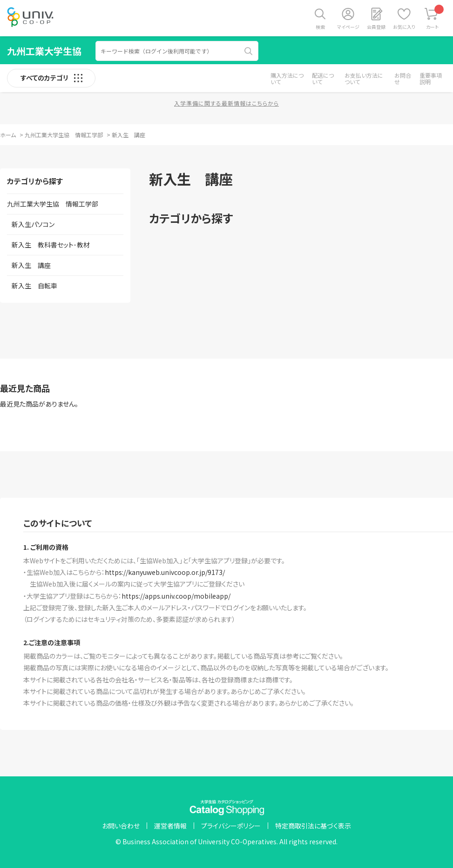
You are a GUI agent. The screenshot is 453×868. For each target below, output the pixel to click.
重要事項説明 (431, 78)
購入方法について (287, 78)
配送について (323, 78)
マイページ (348, 27)
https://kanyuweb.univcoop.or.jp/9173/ (165, 572)
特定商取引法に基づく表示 (313, 826)
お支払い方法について (364, 78)
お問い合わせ (121, 826)
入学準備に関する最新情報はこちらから (226, 103)
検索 (320, 27)
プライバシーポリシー (231, 826)
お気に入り (404, 27)
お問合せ (403, 78)
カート (435, 17)
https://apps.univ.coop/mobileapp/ (176, 596)
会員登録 (376, 27)
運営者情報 (170, 826)
